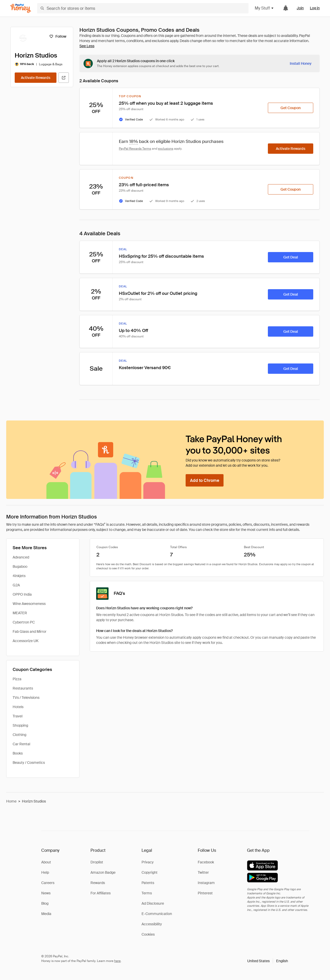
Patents (148, 883)
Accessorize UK (26, 641)
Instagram (206, 883)
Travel (18, 716)
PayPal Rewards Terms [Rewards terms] (135, 149)
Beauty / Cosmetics (29, 763)
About (46, 862)
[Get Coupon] (291, 108)
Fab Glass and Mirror (30, 631)
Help (45, 872)
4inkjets (19, 576)
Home (11, 801)
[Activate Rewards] (36, 78)
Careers (48, 883)
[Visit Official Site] (64, 78)
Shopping (20, 725)
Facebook (206, 862)
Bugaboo (20, 566)
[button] (268, 961)
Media (46, 914)
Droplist (97, 862)
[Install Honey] (301, 63)
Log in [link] (315, 8)
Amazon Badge (103, 872)
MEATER (20, 613)
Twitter (203, 872)
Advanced (21, 557)
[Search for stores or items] (143, 8)
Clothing (19, 735)
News (46, 893)
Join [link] (300, 8)
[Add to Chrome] (205, 480)
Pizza (17, 679)
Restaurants (23, 688)
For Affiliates (101, 893)
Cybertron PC (24, 622)
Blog (45, 903)
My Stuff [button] (264, 8)
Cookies (148, 934)
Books (18, 753)
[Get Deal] (291, 257)
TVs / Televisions (26, 698)
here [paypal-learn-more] (117, 961)
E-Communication (157, 914)
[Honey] (21, 8)
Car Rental (21, 744)
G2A (16, 585)
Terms (147, 893)
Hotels (18, 707)
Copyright (150, 872)
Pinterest (205, 893)
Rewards (98, 883)
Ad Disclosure (153, 903)
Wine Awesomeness (29, 604)
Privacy (148, 862)
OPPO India (22, 594)
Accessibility (152, 924)
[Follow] (58, 36)
